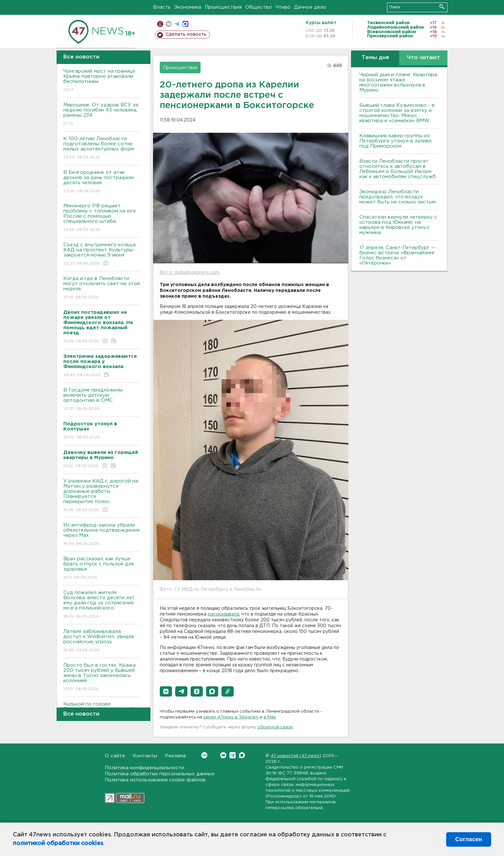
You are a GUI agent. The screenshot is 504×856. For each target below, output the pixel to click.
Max (242, 755)
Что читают (423, 58)
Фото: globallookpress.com (189, 273)
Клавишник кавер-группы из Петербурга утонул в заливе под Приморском (396, 141)
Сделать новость (186, 34)
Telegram (233, 755)
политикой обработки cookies (58, 843)
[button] (166, 691)
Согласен (468, 839)
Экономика (188, 7)
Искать (442, 7)
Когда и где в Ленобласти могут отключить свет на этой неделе (102, 288)
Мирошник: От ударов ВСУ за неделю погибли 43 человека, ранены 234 (102, 115)
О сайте (115, 756)
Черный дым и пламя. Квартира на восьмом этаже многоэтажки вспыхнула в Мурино (398, 82)
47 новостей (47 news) (296, 756)
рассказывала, (224, 614)
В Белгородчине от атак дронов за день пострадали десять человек (102, 182)
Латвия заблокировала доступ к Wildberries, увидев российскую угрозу (102, 641)
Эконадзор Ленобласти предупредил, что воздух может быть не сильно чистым (397, 197)
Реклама (175, 756)
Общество (259, 7)
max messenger (185, 24)
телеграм (177, 24)
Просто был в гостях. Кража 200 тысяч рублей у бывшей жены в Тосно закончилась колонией (102, 677)
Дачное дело (310, 7)
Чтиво (283, 7)
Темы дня (375, 58)
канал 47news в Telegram (231, 717)
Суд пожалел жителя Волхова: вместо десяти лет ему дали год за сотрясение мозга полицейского (102, 605)
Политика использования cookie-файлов (155, 780)
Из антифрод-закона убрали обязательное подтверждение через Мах (102, 535)
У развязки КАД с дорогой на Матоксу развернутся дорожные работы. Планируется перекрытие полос (102, 496)
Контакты (145, 756)
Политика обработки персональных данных (160, 774)
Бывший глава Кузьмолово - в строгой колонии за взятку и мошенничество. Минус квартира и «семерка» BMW (397, 113)
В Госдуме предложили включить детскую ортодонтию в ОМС (102, 400)
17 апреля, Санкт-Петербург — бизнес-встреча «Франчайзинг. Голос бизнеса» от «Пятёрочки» (398, 255)
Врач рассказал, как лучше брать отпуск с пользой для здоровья (102, 568)
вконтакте (169, 24)
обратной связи (275, 727)
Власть (162, 7)
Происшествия (223, 7)
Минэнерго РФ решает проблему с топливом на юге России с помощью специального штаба (102, 218)
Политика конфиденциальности (144, 768)
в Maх (270, 717)
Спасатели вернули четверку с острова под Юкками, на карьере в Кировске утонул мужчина (398, 225)
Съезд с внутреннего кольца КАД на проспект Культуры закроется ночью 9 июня (102, 254)
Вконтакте (204, 755)
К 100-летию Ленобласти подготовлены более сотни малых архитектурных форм (102, 148)
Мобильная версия (160, 24)
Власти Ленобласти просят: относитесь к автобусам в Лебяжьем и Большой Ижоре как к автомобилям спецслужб (398, 169)
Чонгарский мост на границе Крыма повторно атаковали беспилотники (102, 81)
